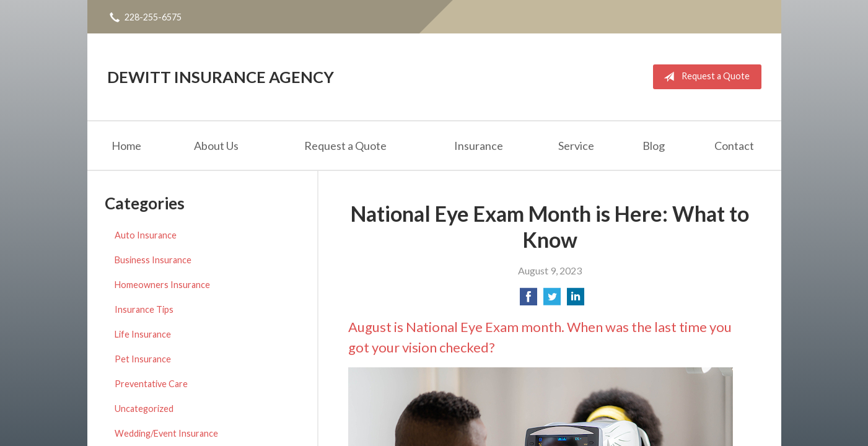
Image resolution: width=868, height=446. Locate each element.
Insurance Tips (144, 309)
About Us (216, 146)
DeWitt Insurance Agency (221, 77)
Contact (734, 146)
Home (126, 146)
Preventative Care (151, 384)
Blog (654, 146)
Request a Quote (704, 77)
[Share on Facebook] (528, 300)
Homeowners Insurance (162, 285)
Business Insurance (153, 260)
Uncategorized (144, 409)
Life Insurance (143, 334)
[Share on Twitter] (552, 300)
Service (576, 146)
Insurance (479, 146)
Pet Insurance (143, 359)
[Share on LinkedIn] (576, 300)
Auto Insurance (146, 235)
